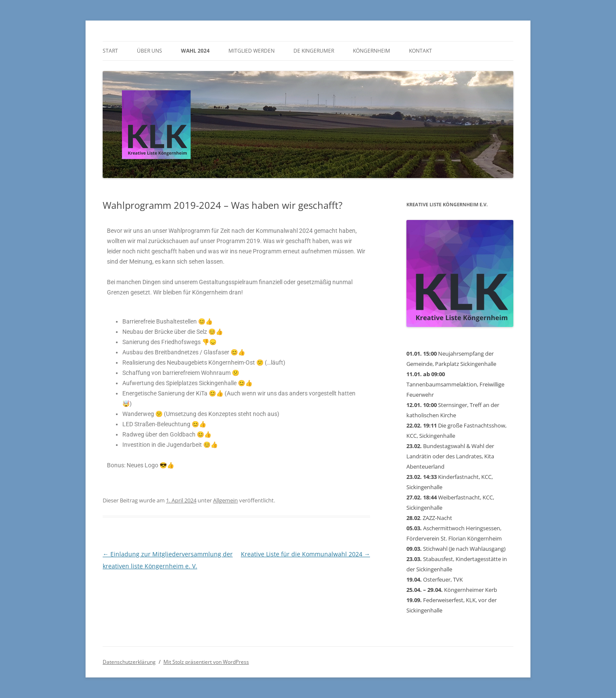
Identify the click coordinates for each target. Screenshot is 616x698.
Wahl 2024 (195, 51)
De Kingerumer (314, 51)
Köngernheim (372, 51)
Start (110, 51)
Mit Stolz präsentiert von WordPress (206, 662)
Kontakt (421, 51)
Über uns (150, 51)
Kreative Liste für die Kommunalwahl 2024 (305, 554)
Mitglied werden (252, 51)
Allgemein (225, 500)
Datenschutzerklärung (129, 662)
